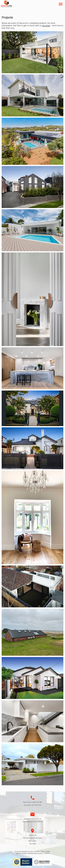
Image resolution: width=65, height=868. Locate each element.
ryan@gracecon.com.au (33, 819)
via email (46, 26)
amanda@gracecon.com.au (32, 822)
